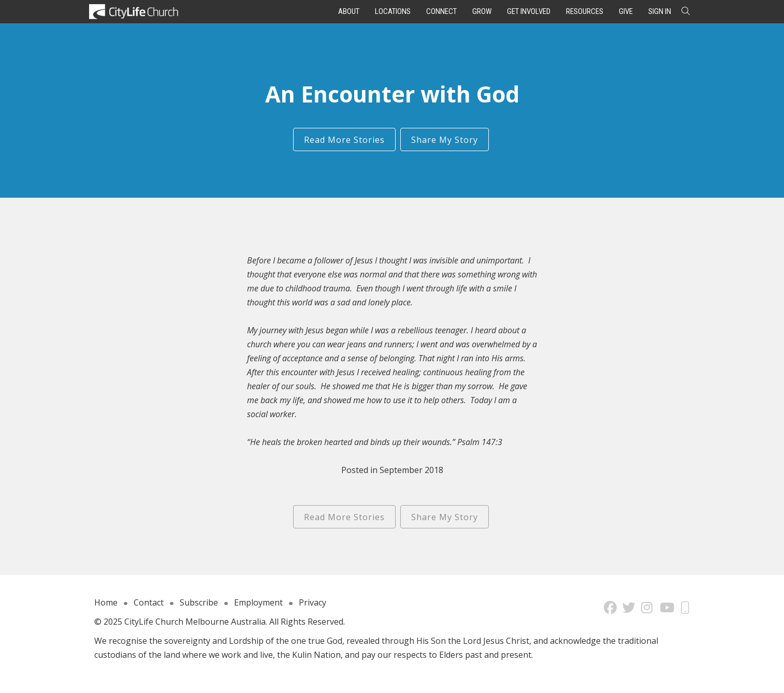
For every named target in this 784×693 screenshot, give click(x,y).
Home (106, 602)
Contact (149, 602)
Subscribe (199, 602)
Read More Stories (344, 140)
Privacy (313, 602)
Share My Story (445, 140)
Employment (258, 602)
